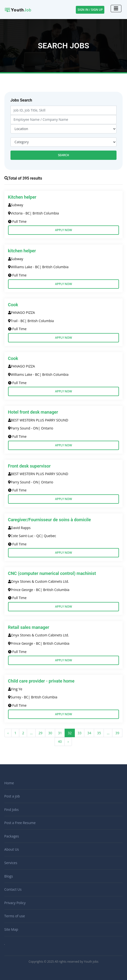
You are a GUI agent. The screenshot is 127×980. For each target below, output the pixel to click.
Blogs (9, 876)
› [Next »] (68, 741)
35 (99, 733)
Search (64, 155)
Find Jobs (12, 810)
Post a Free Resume (20, 823)
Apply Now (64, 230)
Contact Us (13, 889)
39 (117, 733)
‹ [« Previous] (8, 733)
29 (40, 733)
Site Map (11, 929)
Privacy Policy (15, 903)
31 (60, 733)
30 (50, 733)
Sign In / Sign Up (90, 10)
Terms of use (15, 916)
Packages (12, 836)
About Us (12, 849)
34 (89, 733)
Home (9, 783)
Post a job (12, 796)
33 (79, 733)
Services (11, 863)
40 (60, 741)
